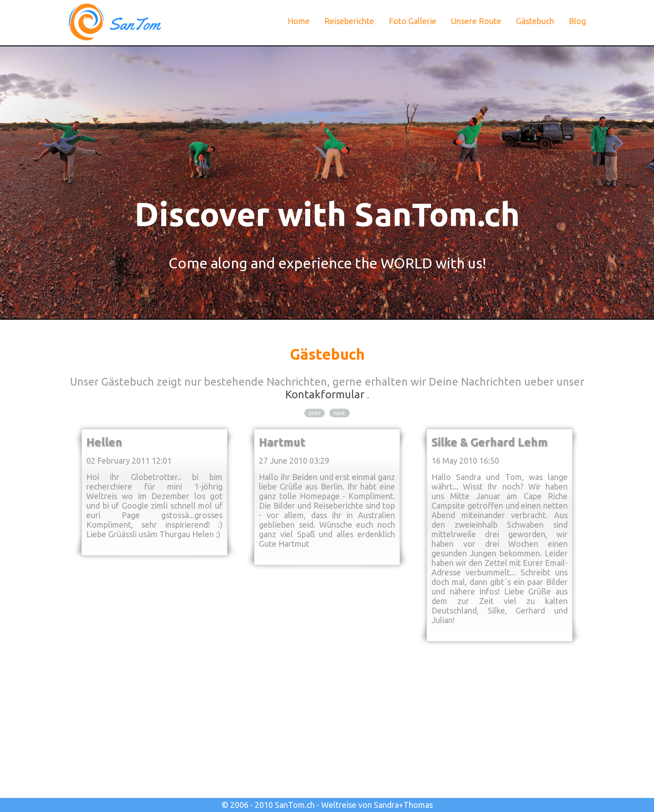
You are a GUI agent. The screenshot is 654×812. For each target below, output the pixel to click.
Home (299, 21)
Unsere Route (476, 21)
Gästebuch (535, 21)
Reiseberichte (349, 21)
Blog (577, 21)
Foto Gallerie (413, 21)
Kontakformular (325, 394)
